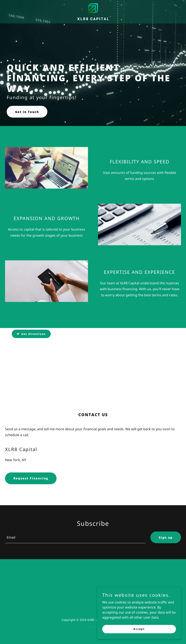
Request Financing (31, 478)
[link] (93, 12)
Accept (139, 629)
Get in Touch (27, 112)
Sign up (166, 537)
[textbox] (75, 537)
